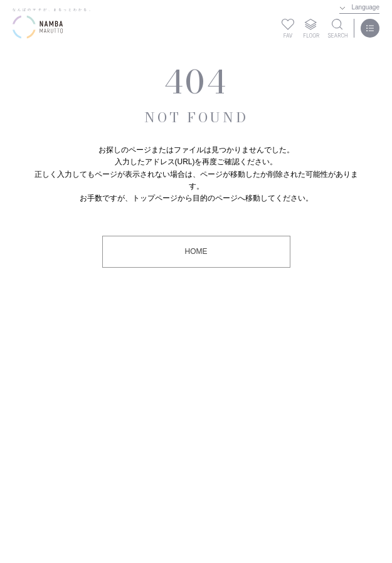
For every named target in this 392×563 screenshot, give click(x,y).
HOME (196, 251)
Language (366, 7)
